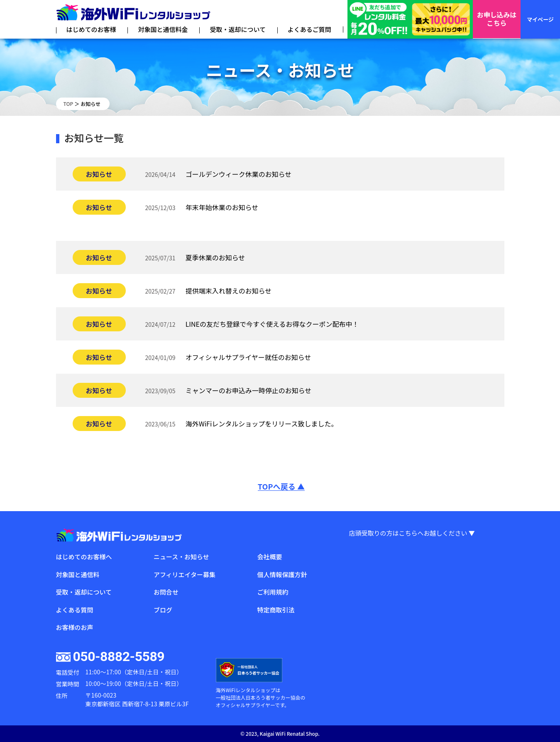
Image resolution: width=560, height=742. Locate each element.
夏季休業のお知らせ (215, 257)
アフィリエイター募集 (185, 574)
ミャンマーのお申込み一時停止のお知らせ (249, 390)
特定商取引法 (276, 610)
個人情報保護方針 (282, 574)
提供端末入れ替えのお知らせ (229, 291)
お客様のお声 (75, 627)
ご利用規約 (273, 592)
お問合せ (166, 592)
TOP (68, 104)
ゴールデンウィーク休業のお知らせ (239, 174)
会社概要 (269, 557)
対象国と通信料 (78, 574)
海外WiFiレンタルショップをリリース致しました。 (262, 424)
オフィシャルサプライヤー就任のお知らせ (248, 357)
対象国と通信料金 (163, 29)
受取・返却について (238, 29)
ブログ (163, 610)
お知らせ (99, 174)
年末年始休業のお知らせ (222, 207)
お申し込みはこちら (496, 20)
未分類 (96, 224)
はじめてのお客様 (91, 29)
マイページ (540, 19)
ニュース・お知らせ (181, 557)
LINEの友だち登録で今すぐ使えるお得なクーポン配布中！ (272, 324)
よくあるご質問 (309, 29)
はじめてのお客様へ (84, 557)
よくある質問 (75, 610)
